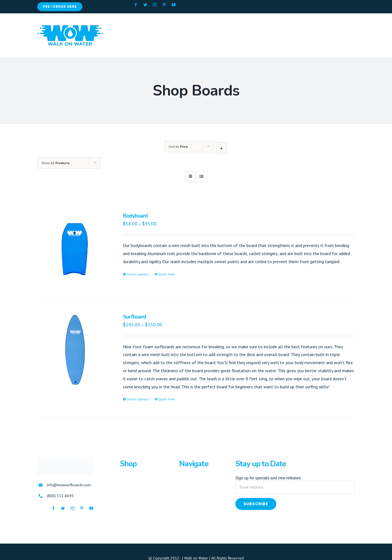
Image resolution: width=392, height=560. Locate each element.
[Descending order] (221, 148)
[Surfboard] (74, 350)
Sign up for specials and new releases (268, 478)
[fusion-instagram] (155, 5)
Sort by (178, 146)
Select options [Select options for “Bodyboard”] (138, 274)
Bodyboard (135, 216)
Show (56, 163)
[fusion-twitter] (145, 5)
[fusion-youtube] (174, 5)
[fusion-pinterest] (164, 5)
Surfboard (135, 317)
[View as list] (202, 177)
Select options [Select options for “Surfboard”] (138, 399)
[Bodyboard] (74, 249)
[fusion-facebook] (136, 5)
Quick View (167, 274)
